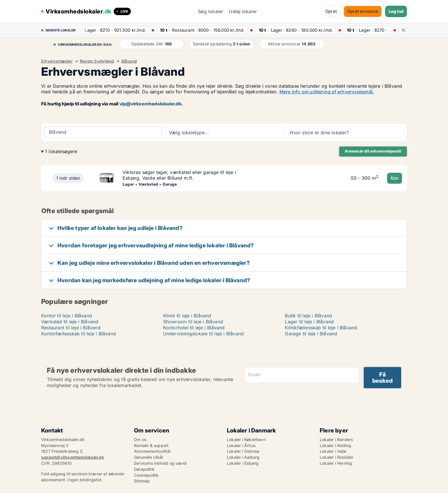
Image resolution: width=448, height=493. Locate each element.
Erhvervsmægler (57, 61)
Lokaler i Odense (243, 451)
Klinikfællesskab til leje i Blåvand (321, 328)
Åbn (395, 178)
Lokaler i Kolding (335, 445)
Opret (331, 11)
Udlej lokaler (243, 11)
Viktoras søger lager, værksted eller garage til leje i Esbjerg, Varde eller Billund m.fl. (179, 175)
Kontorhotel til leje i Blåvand (194, 328)
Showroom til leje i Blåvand (193, 322)
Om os (140, 439)
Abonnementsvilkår (152, 451)
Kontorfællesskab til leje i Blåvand (79, 334)
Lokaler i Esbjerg (243, 463)
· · (111, 30)
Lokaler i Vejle (333, 451)
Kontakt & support (151, 445)
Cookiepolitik (146, 475)
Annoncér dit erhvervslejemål (373, 151)
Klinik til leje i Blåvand (187, 316)
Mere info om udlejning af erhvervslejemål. (327, 92)
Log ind (396, 11)
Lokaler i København (246, 439)
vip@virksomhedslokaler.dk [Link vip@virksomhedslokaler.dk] (150, 104)
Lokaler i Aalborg (243, 457)
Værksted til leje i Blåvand (70, 322)
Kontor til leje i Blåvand (67, 316)
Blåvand (129, 61)
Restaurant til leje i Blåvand (71, 328)
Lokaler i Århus (241, 445)
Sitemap (142, 481)
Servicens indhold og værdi (160, 463)
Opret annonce (363, 11)
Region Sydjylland (97, 61)
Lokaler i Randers (336, 439)
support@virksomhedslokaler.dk (73, 457)
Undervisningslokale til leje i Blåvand (204, 334)
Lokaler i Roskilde (337, 457)
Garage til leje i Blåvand (311, 334)
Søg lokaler (211, 11)
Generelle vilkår (149, 457)
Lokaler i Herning (336, 463)
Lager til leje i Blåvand (309, 322)
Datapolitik (144, 469)
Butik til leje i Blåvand (308, 316)
